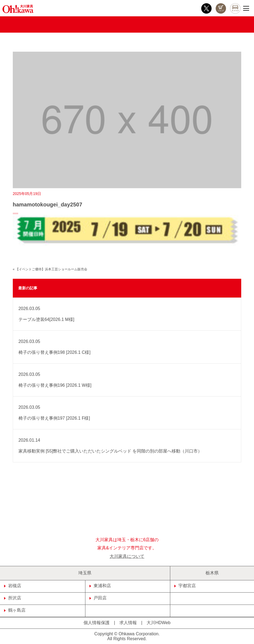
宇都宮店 (185, 586)
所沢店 (13, 598)
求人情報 (128, 623)
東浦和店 (100, 586)
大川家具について (127, 556)
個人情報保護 (97, 623)
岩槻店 (13, 586)
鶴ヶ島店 (15, 610)
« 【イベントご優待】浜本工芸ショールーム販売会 (50, 269)
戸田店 (98, 598)
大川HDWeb (159, 623)
